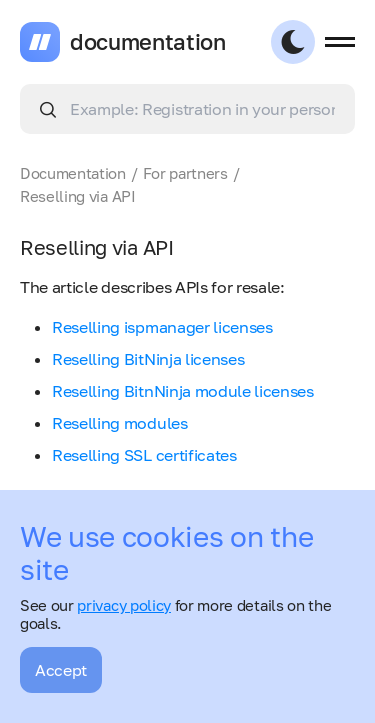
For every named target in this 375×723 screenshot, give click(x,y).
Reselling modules (120, 423)
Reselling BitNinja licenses (148, 359)
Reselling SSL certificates (144, 455)
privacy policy (124, 605)
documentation (148, 42)
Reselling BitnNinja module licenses (183, 391)
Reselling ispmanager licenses (162, 327)
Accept (61, 670)
